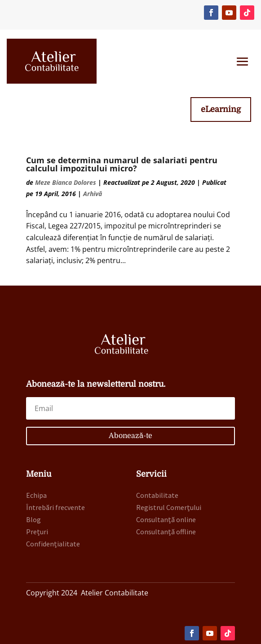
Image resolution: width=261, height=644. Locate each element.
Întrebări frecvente (55, 507)
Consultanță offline (166, 532)
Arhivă (93, 194)
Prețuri (37, 532)
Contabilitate (157, 495)
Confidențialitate (53, 544)
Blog (33, 519)
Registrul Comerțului (169, 507)
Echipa (36, 495)
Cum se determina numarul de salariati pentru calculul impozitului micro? (122, 164)
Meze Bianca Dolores (66, 182)
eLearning (221, 109)
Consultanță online (166, 519)
